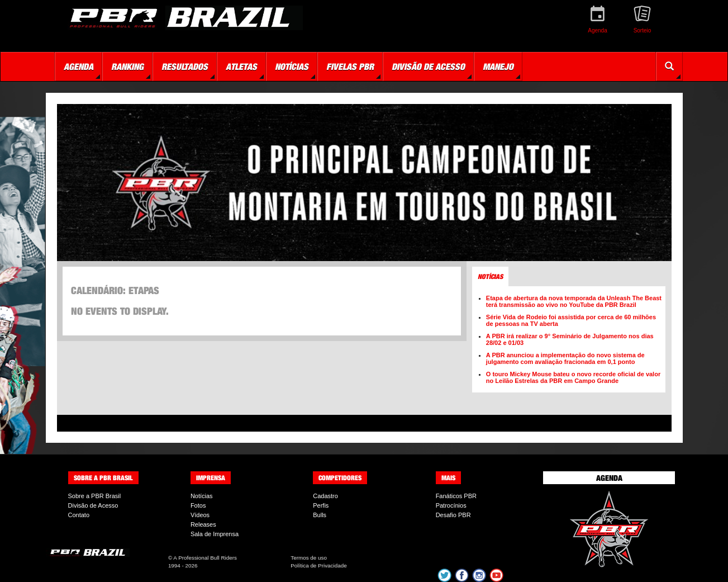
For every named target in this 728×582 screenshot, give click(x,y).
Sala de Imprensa (215, 534)
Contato (79, 515)
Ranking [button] (127, 67)
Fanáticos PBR (456, 496)
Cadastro (325, 496)
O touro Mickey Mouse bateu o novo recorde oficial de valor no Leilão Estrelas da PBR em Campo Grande (573, 377)
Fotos (198, 505)
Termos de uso (309, 558)
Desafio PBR (453, 515)
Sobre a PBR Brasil (95, 496)
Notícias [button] (292, 67)
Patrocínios (451, 505)
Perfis (321, 505)
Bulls (320, 515)
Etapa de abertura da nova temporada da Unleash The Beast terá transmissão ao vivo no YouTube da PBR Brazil (574, 301)
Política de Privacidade (318, 566)
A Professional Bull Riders (205, 558)
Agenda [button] (78, 67)
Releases (203, 524)
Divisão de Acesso (93, 505)
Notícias (202, 496)
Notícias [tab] (490, 276)
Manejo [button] (498, 67)
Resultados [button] (185, 67)
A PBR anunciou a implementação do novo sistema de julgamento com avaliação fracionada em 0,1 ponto (565, 358)
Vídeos (200, 515)
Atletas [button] (241, 67)
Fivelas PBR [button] (350, 67)
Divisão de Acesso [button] (428, 67)
